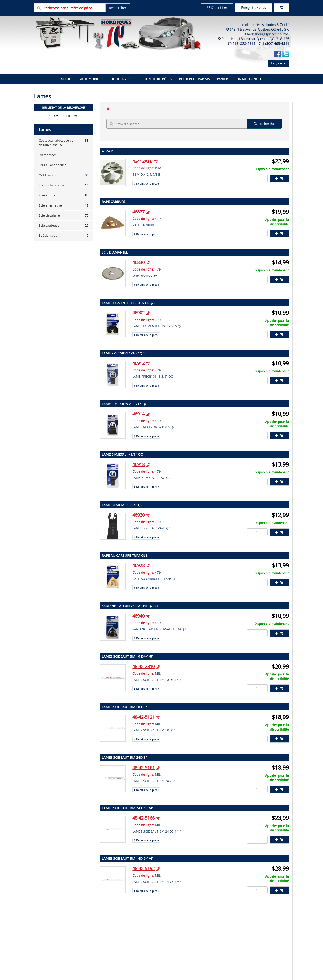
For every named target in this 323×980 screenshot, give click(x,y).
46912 (138, 363)
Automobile (90, 79)
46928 (138, 565)
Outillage (119, 79)
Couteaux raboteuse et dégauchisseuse (64, 143)
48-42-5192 (143, 868)
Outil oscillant (64, 175)
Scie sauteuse (64, 226)
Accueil (67, 79)
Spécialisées (64, 236)
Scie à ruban (64, 195)
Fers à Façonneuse (64, 165)
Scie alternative (64, 205)
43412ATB (142, 161)
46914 (138, 414)
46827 (138, 212)
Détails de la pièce (146, 183)
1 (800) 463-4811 (276, 43)
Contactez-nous (249, 79)
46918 (138, 464)
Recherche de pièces (155, 79)
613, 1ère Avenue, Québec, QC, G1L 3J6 (259, 29)
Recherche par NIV (195, 79)
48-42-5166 (143, 818)
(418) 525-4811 (243, 43)
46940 (138, 616)
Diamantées (64, 155)
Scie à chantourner (64, 185)
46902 (138, 313)
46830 (138, 262)
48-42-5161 (143, 768)
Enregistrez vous (253, 7)
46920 (138, 515)
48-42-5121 (143, 717)
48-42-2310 (143, 666)
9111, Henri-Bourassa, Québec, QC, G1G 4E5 (255, 39)
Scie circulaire (64, 215)
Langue (278, 63)
